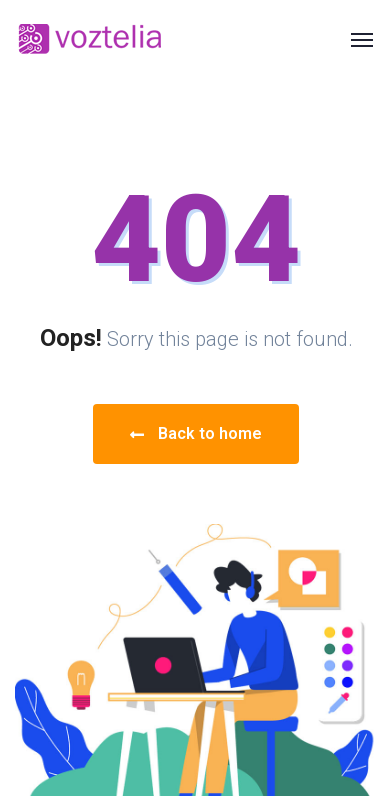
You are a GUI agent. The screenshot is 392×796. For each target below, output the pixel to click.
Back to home (196, 433)
